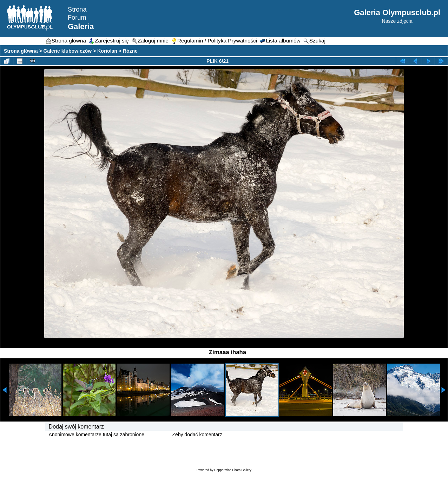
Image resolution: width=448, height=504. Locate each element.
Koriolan (107, 51)
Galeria (81, 26)
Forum (77, 18)
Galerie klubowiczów (67, 51)
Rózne (130, 51)
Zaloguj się (159, 435)
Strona (77, 9)
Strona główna (21, 51)
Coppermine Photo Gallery (233, 470)
